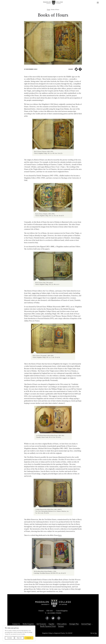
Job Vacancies (41, 624)
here (60, 535)
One (96, 633)
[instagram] (59, 618)
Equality (52, 624)
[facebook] (47, 618)
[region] (19, 633)
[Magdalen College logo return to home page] (53, 3)
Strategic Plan (74, 624)
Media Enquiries (28, 624)
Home (49, 10)
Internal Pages (86, 624)
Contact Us (16, 624)
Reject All (19, 638)
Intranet (61, 626)
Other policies (62, 624)
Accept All (29, 638)
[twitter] (53, 618)
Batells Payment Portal (48, 626)
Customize (10, 638)
